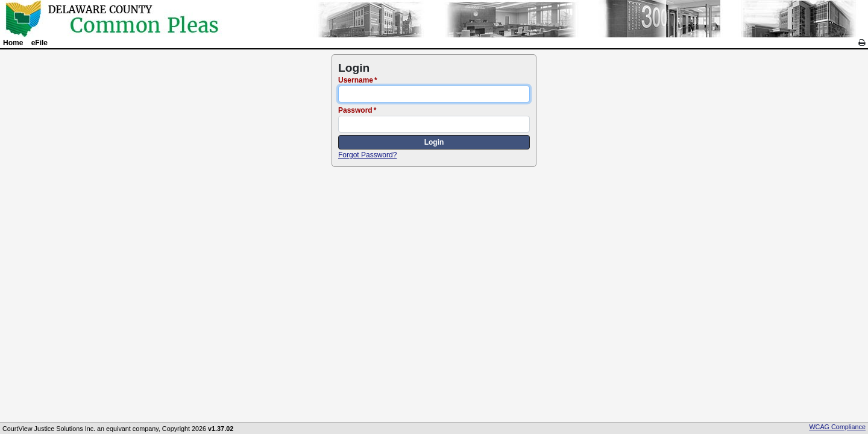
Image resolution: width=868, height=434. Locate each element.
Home (13, 43)
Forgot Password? (367, 155)
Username (356, 80)
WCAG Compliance (837, 427)
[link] (862, 43)
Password (355, 110)
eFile (39, 43)
